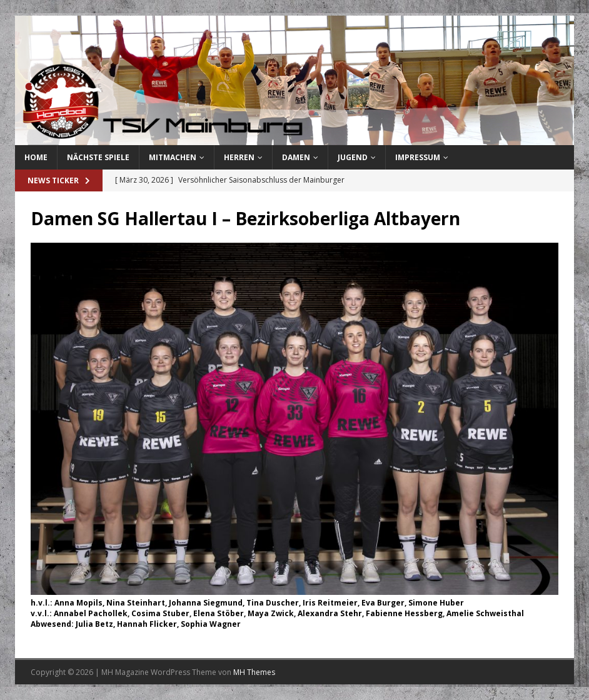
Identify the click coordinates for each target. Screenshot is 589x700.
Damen (296, 157)
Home (36, 157)
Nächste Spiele (98, 157)
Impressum (418, 157)
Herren (239, 157)
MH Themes (254, 672)
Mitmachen (173, 157)
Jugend (353, 157)
